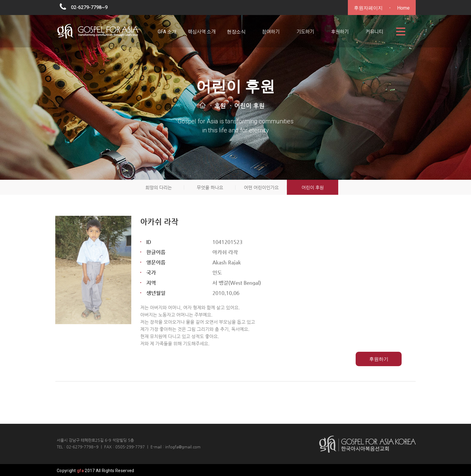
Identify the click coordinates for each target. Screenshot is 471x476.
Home (403, 8)
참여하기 (271, 32)
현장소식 (236, 32)
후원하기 (340, 32)
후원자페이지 (368, 8)
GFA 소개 (167, 32)
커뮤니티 (374, 32)
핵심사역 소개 (202, 32)
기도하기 (305, 32)
